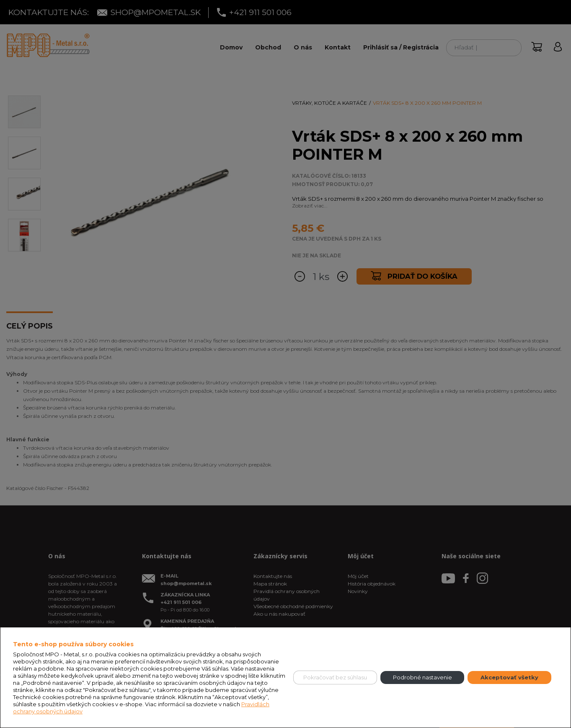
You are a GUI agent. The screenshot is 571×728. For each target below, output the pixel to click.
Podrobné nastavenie (422, 677)
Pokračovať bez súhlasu (335, 677)
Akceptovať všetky (509, 677)
